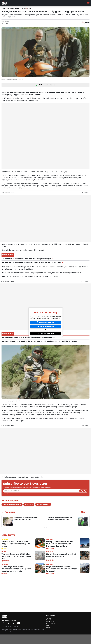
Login (48, 625)
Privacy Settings (51, 624)
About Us (49, 618)
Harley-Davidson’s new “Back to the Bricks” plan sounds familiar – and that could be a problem (40, 341)
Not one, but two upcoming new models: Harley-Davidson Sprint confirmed (32, 262)
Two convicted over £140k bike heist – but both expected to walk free (17, 556)
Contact (48, 620)
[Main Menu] (88, 3)
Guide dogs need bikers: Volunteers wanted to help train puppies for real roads (16, 569)
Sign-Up (48, 627)
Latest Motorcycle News (16, 9)
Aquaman (28, 504)
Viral (29, 9)
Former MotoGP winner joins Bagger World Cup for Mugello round (16, 544)
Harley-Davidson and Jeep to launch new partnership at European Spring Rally (60, 544)
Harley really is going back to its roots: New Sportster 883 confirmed (29, 338)
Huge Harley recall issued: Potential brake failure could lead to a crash (62, 569)
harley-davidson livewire (11, 504)
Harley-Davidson (42, 504)
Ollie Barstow (5, 22)
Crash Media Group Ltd (9, 627)
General (5, 539)
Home (4, 9)
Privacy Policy (17, 494)
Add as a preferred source (46, 85)
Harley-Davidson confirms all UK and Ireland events (61, 555)
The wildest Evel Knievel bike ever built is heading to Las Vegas (27, 259)
